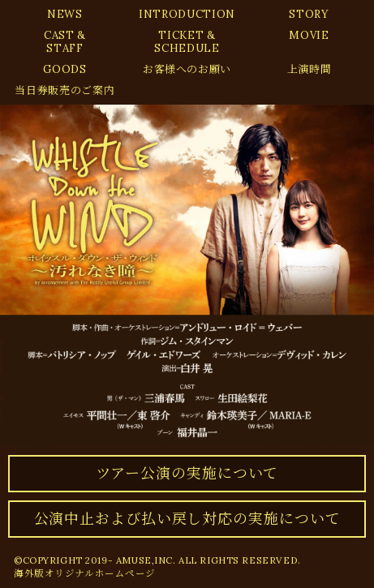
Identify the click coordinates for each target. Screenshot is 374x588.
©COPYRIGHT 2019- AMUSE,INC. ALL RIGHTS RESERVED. (157, 560)
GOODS (64, 69)
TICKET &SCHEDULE (187, 42)
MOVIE (309, 35)
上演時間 (310, 69)
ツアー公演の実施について (187, 473)
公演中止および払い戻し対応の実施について (187, 519)
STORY (309, 14)
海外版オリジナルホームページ (85, 573)
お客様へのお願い (187, 69)
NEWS (65, 14)
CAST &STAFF (65, 42)
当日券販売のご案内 (64, 90)
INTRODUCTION (187, 14)
